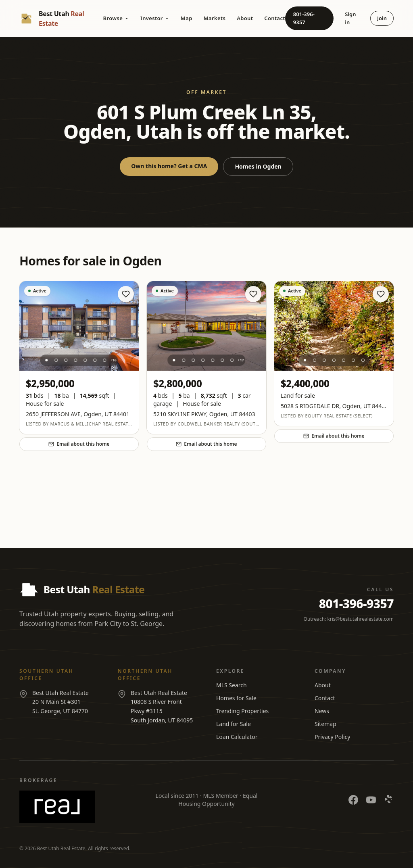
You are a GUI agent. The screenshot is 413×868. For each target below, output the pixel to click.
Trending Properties (242, 711)
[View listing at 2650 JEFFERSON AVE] (79, 326)
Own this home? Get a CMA (169, 166)
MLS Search (232, 685)
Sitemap (325, 724)
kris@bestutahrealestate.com (360, 619)
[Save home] (126, 294)
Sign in (350, 18)
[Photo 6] (95, 360)
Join (382, 18)
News (322, 711)
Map (187, 18)
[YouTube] (371, 800)
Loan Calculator (237, 737)
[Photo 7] (104, 360)
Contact (275, 18)
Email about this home (79, 444)
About (245, 18)
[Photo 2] (56, 360)
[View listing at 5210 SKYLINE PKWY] (206, 326)
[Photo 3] (66, 360)
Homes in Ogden (258, 166)
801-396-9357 (304, 18)
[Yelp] (389, 800)
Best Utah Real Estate (61, 848)
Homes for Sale (236, 698)
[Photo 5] (85, 360)
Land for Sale (234, 724)
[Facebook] (353, 800)
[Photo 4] (75, 360)
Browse (116, 18)
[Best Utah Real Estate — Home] (61, 19)
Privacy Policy (332, 737)
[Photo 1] (46, 360)
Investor (155, 18)
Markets (215, 18)
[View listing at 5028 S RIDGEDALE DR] (334, 326)
